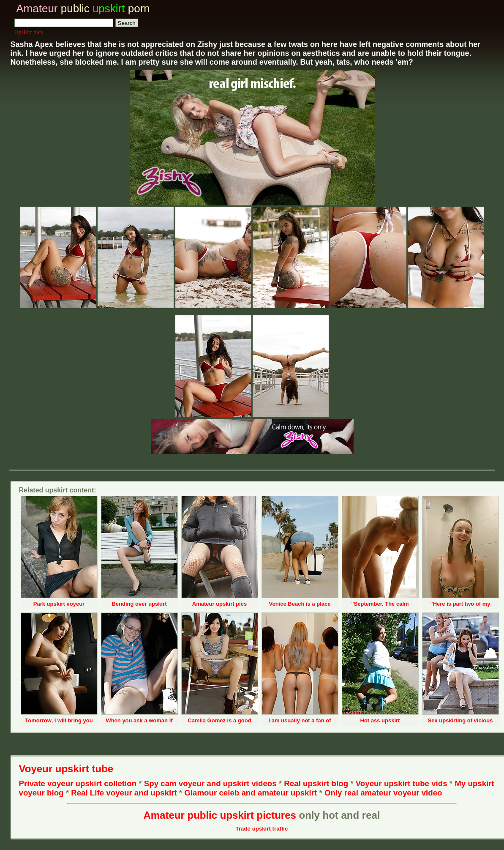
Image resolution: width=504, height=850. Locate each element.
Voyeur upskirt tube (66, 769)
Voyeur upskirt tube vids (402, 783)
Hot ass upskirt (380, 720)
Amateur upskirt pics (219, 604)
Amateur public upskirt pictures (219, 815)
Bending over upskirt (139, 604)
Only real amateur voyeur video (383, 793)
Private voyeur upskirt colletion (78, 783)
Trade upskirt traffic (262, 829)
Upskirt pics (29, 32)
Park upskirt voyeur (59, 604)
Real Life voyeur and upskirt (124, 793)
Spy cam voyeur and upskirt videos (210, 783)
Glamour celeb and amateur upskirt (252, 793)
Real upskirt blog (316, 783)
